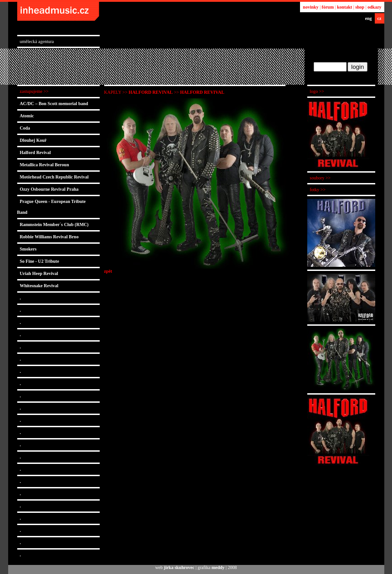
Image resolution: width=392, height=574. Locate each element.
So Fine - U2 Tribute (40, 261)
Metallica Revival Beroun (45, 165)
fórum (328, 7)
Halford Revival (36, 152)
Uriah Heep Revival (39, 273)
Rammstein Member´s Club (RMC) (54, 224)
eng (369, 18)
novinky (310, 7)
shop (360, 7)
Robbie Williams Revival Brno (49, 237)
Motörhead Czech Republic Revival (54, 177)
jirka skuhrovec (179, 567)
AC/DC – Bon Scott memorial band (54, 104)
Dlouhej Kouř (33, 140)
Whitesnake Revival (39, 286)
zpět (108, 271)
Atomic (27, 116)
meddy (218, 567)
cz (380, 18)
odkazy (375, 7)
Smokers (28, 249)
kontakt (345, 7)
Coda (25, 128)
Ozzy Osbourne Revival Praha (49, 189)
